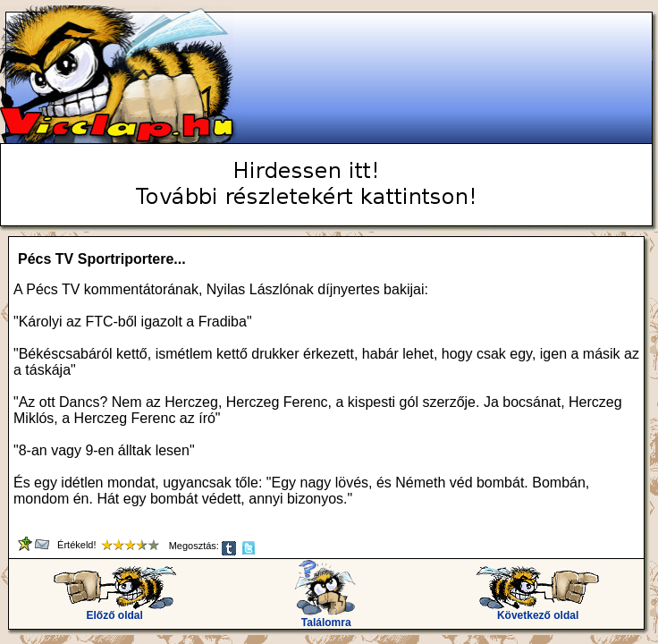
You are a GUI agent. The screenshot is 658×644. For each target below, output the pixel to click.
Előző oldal (115, 610)
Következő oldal (538, 610)
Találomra (326, 618)
